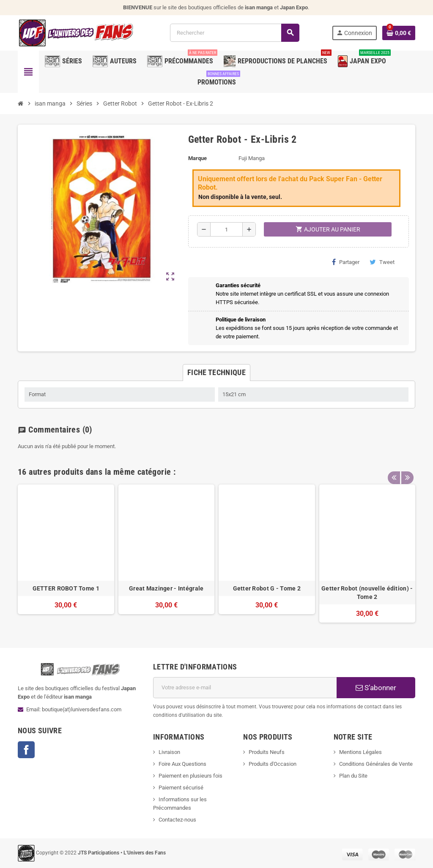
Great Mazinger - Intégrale (166, 588)
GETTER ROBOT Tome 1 (66, 588)
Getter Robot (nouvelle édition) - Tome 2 (367, 593)
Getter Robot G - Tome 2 (267, 588)
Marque (197, 158)
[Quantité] (226, 229)
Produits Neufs (267, 752)
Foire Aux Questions (182, 764)
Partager (346, 262)
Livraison (169, 752)
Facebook (26, 750)
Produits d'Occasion (273, 764)
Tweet (382, 262)
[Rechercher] (234, 33)
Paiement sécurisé (181, 788)
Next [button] (407, 470)
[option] (66, 554)
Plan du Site (353, 776)
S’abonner (376, 688)
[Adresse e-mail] (245, 688)
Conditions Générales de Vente (376, 764)
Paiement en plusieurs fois (190, 776)
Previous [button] (394, 470)
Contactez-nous (177, 820)
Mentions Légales (360, 752)
